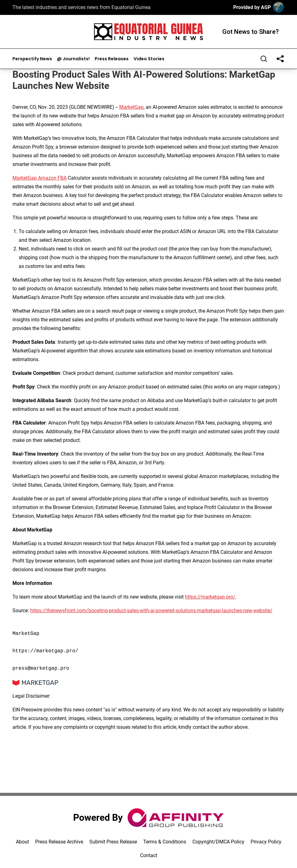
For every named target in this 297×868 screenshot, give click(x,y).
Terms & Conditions (165, 842)
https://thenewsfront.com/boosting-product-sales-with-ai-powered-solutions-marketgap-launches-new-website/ (151, 611)
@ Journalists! (73, 59)
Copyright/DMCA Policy (218, 842)
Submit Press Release (113, 842)
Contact (149, 855)
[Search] (264, 59)
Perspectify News (32, 59)
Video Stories (149, 59)
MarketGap (131, 107)
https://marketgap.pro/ (210, 597)
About (22, 842)
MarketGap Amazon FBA (40, 178)
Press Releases (112, 59)
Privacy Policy (266, 842)
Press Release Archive (59, 842)
